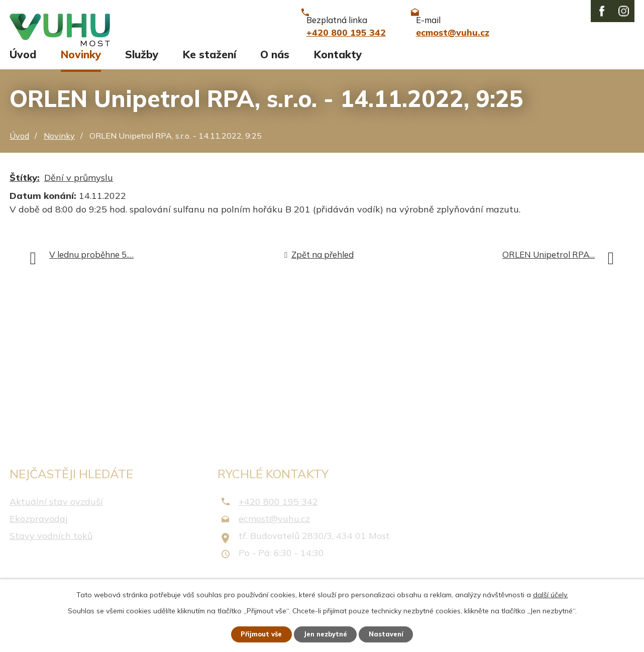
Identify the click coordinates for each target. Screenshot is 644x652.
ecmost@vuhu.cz (274, 528)
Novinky (81, 64)
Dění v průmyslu (79, 187)
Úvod (23, 64)
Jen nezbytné (327, 633)
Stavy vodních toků (51, 545)
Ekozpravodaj (38, 528)
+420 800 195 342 (278, 511)
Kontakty (338, 64)
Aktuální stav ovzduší (56, 511)
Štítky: (25, 187)
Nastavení (392, 633)
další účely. (551, 593)
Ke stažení (209, 64)
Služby (142, 64)
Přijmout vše (256, 633)
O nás (275, 64)
